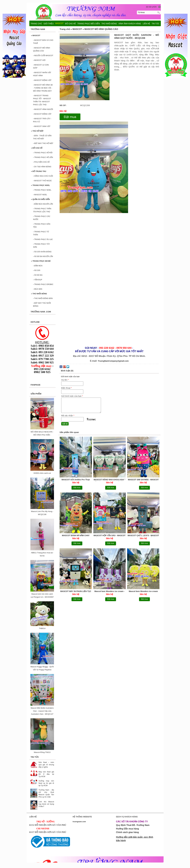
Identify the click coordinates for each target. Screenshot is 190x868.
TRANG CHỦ (36, 24)
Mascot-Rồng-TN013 (42, 752)
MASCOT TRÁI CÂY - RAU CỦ (42, 120)
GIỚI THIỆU (49, 24)
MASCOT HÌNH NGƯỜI (43, 109)
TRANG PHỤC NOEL (41, 185)
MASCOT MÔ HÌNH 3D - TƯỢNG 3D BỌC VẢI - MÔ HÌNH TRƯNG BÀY (43, 88)
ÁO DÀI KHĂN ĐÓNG (42, 252)
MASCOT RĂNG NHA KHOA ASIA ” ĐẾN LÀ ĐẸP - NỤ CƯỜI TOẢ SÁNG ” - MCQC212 (110, 480)
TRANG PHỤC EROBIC (43, 284)
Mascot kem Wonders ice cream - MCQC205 (110, 591)
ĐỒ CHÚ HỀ (37, 148)
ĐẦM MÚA (38, 266)
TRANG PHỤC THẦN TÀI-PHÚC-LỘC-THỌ (42, 210)
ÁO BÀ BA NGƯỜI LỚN (43, 256)
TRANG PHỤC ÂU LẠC (43, 239)
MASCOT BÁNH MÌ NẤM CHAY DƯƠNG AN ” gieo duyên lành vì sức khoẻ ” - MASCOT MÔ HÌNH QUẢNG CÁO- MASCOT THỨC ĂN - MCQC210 (76, 536)
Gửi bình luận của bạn (72, 396)
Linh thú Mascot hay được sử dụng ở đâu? (46, 804)
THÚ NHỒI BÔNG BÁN (43, 298)
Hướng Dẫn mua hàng (127, 829)
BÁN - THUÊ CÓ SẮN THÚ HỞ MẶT (42, 137)
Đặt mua (70, 117)
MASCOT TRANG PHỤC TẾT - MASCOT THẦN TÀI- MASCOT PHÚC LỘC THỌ (42, 100)
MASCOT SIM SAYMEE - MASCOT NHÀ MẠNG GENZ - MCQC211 (143, 480)
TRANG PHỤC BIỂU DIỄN (89, 24)
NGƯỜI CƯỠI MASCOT (43, 55)
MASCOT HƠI (39, 60)
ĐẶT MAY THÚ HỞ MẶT (43, 143)
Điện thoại (67, 388)
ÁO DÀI (37, 270)
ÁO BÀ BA (38, 275)
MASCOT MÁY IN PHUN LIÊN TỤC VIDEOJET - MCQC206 (76, 591)
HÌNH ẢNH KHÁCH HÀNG (130, 24)
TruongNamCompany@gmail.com (113, 361)
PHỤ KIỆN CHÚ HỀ (41, 162)
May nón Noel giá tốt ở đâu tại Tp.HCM (46, 774)
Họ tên (65, 380)
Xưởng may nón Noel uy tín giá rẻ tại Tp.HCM (46, 783)
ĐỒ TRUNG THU (39, 171)
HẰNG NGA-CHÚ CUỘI (43, 176)
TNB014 (42, 628)
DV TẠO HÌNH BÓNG (42, 167)
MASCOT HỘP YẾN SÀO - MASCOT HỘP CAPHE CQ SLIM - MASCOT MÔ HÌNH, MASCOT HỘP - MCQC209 (110, 536)
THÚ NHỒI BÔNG (39, 294)
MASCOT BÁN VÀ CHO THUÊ (43, 42)
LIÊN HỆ (146, 24)
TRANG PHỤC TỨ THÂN (41, 233)
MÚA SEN (38, 289)
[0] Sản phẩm (151, 7)
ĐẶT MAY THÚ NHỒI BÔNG (42, 304)
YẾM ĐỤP (38, 280)
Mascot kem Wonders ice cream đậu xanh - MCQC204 (143, 591)
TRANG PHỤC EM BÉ (41, 261)
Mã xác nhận (68, 415)
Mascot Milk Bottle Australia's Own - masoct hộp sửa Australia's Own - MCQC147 (42, 711)
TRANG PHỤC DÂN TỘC (42, 225)
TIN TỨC (155, 24)
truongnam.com (79, 822)
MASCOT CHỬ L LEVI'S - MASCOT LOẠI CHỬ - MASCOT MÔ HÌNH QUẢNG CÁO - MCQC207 (143, 536)
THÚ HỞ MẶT (37, 131)
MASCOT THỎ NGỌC (43, 181)
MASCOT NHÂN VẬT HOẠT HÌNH (42, 74)
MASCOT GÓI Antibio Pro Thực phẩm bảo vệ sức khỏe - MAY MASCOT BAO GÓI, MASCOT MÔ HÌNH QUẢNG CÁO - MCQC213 (76, 480)
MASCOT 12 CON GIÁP (41, 66)
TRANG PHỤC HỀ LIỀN (43, 157)
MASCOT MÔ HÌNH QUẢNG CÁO (42, 49)
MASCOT (36, 35)
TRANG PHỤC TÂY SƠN (42, 246)
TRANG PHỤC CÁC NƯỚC (42, 218)
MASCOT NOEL (40, 195)
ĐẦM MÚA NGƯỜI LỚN (43, 204)
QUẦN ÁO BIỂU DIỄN (40, 199)
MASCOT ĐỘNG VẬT (42, 80)
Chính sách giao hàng (127, 832)
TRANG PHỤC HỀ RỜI (43, 153)
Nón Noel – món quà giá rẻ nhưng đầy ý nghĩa (46, 765)
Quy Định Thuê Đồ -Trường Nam (133, 825)
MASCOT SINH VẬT (42, 126)
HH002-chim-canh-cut (42, 473)
